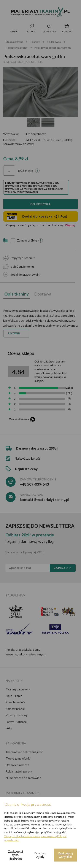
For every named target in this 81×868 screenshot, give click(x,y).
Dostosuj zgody (40, 855)
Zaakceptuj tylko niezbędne (15, 855)
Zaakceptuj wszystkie (65, 855)
